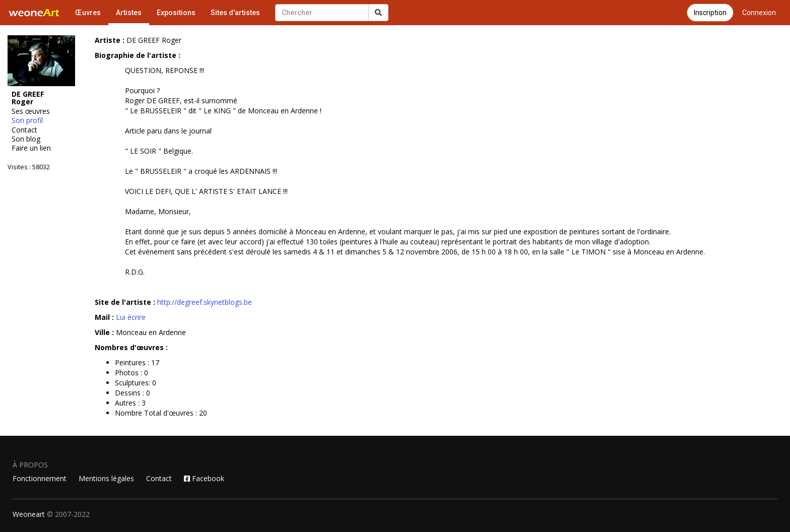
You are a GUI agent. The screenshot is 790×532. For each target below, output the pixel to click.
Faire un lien (31, 148)
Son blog (26, 139)
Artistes (129, 13)
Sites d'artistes (235, 13)
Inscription (710, 13)
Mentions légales (106, 478)
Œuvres (88, 13)
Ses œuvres (31, 111)
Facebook (204, 478)
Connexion (759, 13)
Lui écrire (131, 317)
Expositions (176, 13)
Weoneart (29, 514)
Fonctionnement (40, 478)
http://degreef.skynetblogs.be (205, 302)
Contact (24, 130)
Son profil (27, 120)
